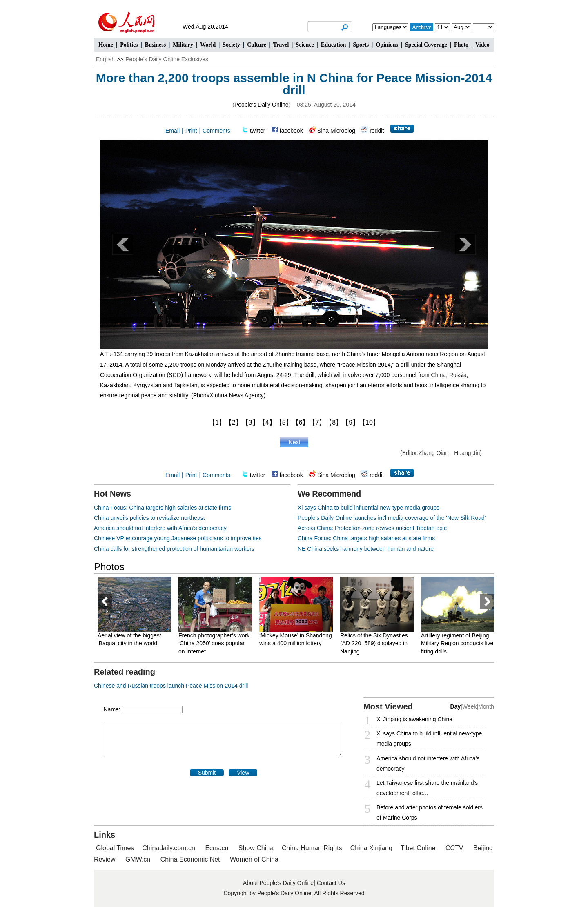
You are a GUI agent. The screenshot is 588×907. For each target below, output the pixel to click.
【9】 (351, 422)
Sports (361, 45)
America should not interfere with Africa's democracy (160, 528)
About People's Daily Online (278, 883)
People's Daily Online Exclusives (167, 59)
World (208, 45)
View (243, 773)
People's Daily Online (262, 105)
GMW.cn (139, 859)
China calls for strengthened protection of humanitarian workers (174, 549)
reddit (377, 131)
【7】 (317, 422)
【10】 (369, 422)
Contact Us (331, 883)
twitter (257, 131)
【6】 (301, 422)
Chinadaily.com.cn (169, 848)
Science (305, 45)
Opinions (387, 45)
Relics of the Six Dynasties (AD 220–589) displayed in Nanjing (374, 643)
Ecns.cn (217, 848)
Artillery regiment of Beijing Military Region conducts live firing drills (457, 643)
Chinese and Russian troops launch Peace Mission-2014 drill (171, 686)
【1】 (217, 422)
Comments (216, 131)
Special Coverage (426, 45)
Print (191, 131)
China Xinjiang (371, 848)
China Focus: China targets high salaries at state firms (163, 508)
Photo (461, 45)
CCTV (454, 848)
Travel (281, 45)
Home (106, 45)
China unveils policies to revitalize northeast (149, 518)
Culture (256, 45)
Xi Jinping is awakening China (414, 719)
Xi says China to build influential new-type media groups (369, 508)
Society (231, 45)
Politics (129, 45)
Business (155, 45)
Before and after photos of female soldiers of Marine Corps (430, 812)
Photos (109, 567)
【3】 (251, 422)
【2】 (234, 422)
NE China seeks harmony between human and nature (366, 549)
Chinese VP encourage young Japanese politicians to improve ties (178, 538)
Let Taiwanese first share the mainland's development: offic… (427, 788)
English (105, 59)
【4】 (267, 422)
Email (173, 131)
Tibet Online (418, 848)
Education (333, 45)
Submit (207, 773)
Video (482, 45)
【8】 (334, 422)
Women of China (254, 859)
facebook (291, 131)
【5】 (284, 422)
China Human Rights (312, 848)
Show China (256, 848)
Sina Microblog (336, 131)
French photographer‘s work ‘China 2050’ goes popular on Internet (214, 643)
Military (183, 45)
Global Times (115, 848)
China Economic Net (190, 859)
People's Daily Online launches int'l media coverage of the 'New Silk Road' (392, 518)
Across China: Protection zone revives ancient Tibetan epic (372, 528)
